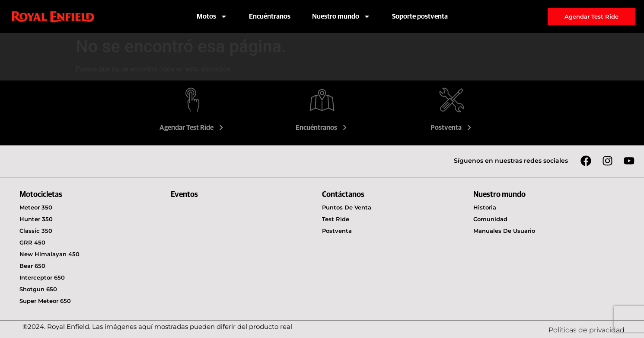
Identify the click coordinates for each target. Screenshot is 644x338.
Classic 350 (36, 231)
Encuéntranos (270, 16)
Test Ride (336, 219)
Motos (212, 16)
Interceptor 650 (42, 277)
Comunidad (490, 219)
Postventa (452, 128)
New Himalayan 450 (49, 254)
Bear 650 (32, 266)
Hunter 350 (36, 219)
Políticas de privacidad (587, 330)
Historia (485, 207)
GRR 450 (32, 242)
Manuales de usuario (504, 231)
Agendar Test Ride (192, 128)
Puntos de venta (347, 207)
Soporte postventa (420, 16)
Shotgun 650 (38, 289)
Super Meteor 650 (45, 301)
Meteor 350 (36, 207)
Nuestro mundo (341, 16)
